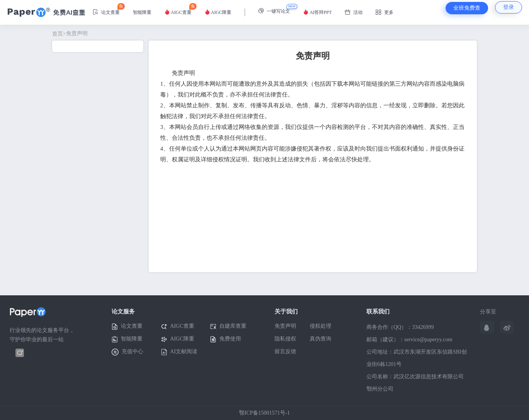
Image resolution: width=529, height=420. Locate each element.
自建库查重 (228, 326)
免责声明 (70, 33)
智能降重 (142, 12)
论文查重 (106, 9)
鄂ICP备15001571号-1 (264, 413)
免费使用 (226, 339)
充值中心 (127, 352)
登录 (509, 7)
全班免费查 (467, 8)
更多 (385, 12)
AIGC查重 (178, 9)
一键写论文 (274, 11)
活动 (354, 12)
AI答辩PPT (317, 12)
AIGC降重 (218, 12)
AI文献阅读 (179, 352)
